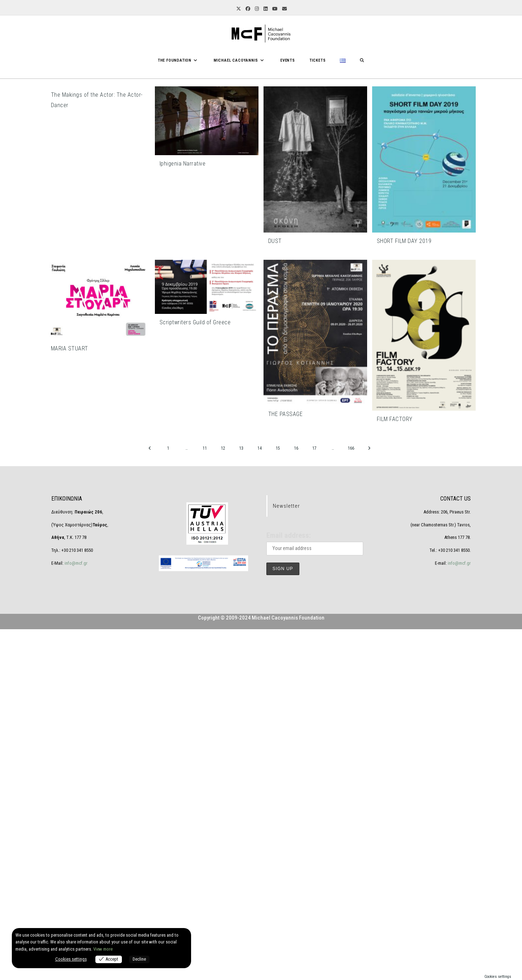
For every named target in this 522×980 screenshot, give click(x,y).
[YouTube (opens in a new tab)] (274, 9)
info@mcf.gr (75, 914)
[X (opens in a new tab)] (238, 9)
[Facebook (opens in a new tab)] (247, 9)
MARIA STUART (70, 348)
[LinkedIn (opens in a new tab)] (265, 9)
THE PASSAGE (286, 414)
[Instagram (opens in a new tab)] (256, 9)
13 (241, 448)
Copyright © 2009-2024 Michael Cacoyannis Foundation (261, 969)
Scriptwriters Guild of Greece (195, 322)
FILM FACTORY (395, 419)
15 (278, 448)
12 (223, 448)
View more (103, 949)
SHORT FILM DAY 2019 (404, 241)
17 (314, 448)
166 (351, 448)
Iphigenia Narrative (183, 164)
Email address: (289, 886)
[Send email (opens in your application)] (284, 9)
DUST (275, 241)
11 (205, 448)
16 (296, 448)
